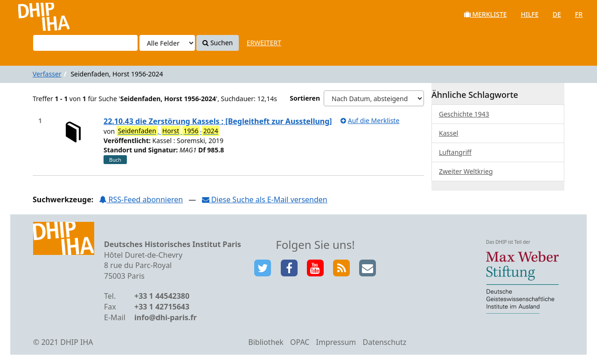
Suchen (218, 43)
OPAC (300, 342)
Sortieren (305, 98)
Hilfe (530, 14)
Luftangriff (455, 152)
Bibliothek (266, 342)
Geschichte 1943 (464, 114)
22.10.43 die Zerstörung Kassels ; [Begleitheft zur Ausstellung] (218, 121)
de (557, 14)
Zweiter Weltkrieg (466, 171)
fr (579, 14)
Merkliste (486, 14)
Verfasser (47, 74)
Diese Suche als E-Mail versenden (265, 199)
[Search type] (167, 43)
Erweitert (264, 43)
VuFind (32, 14)
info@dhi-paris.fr (166, 317)
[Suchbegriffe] (85, 43)
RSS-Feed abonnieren (141, 199)
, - (168, 131)
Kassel (448, 133)
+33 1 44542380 (162, 296)
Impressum (336, 342)
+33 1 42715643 (162, 307)
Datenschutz (384, 342)
